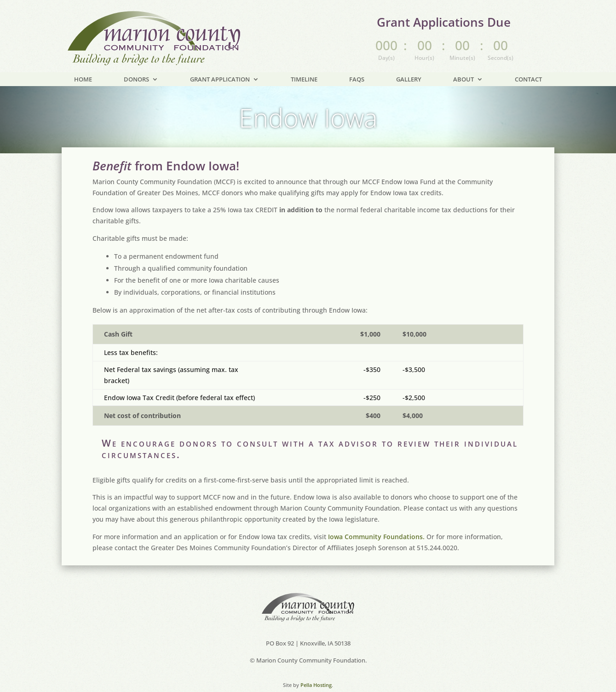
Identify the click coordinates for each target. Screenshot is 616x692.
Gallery (409, 80)
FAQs (357, 80)
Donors (136, 80)
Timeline (304, 80)
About (463, 80)
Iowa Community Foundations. (376, 526)
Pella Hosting (316, 674)
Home (83, 80)
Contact (528, 80)
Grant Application (220, 80)
